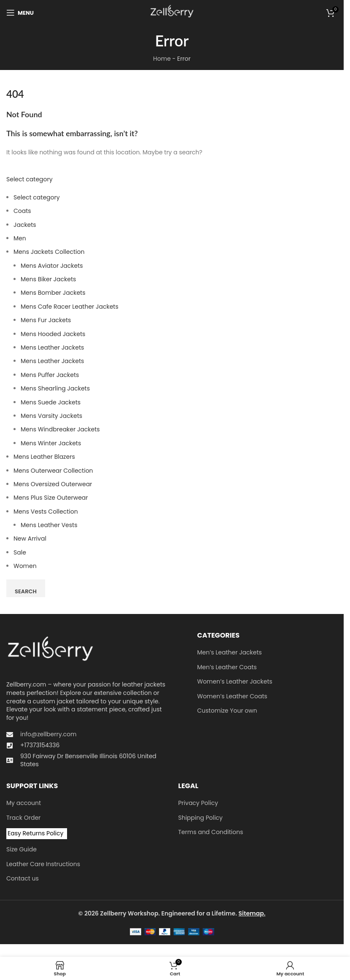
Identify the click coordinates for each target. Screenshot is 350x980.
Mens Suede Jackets (51, 402)
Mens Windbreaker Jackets (60, 429)
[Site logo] (172, 12)
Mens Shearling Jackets (55, 388)
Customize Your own (227, 711)
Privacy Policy (198, 803)
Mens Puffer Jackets (50, 375)
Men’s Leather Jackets (230, 653)
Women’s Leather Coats (232, 696)
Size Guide (22, 849)
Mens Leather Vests (49, 525)
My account (24, 803)
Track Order (23, 818)
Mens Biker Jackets (48, 279)
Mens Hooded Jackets (53, 334)
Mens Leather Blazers (44, 457)
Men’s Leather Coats (227, 667)
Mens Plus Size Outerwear (51, 498)
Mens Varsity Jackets (51, 416)
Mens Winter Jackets (51, 443)
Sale (20, 552)
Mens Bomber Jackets (53, 293)
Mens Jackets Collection (49, 252)
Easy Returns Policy (35, 833)
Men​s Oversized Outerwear (53, 484)
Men (20, 238)
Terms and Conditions (211, 832)
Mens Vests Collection (46, 512)
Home (162, 59)
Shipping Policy (201, 818)
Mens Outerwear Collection (53, 471)
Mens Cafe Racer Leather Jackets (70, 307)
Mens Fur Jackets (46, 320)
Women (25, 566)
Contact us (23, 879)
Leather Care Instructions (43, 864)
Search (26, 591)
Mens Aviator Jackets (52, 266)
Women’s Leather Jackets (235, 682)
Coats (22, 211)
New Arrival (30, 538)
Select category (30, 179)
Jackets (25, 225)
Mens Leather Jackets (52, 347)
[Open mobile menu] (20, 13)
